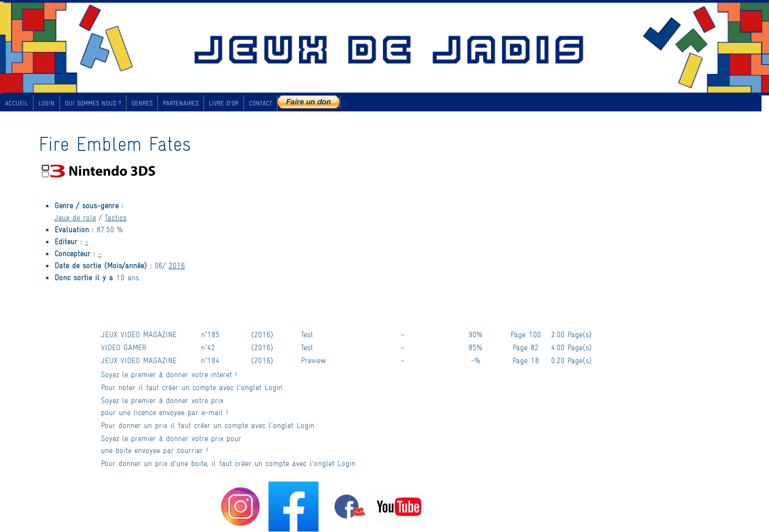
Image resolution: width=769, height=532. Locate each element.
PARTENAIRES (181, 103)
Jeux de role (75, 217)
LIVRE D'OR (224, 103)
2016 (177, 265)
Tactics (116, 217)
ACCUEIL (16, 103)
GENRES (142, 103)
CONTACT (260, 103)
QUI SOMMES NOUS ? (93, 103)
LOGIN (46, 103)
